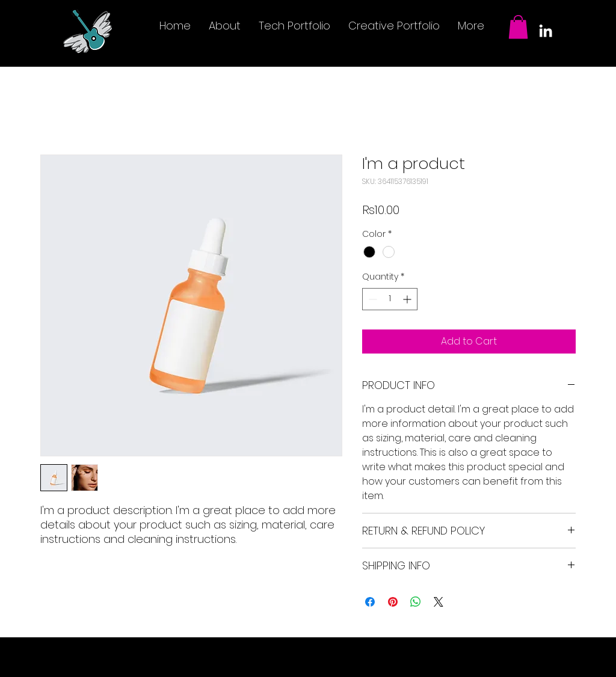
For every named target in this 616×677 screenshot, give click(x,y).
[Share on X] (439, 602)
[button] (518, 27)
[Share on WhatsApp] (416, 602)
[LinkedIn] (546, 31)
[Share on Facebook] (370, 602)
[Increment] (408, 299)
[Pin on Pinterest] (393, 602)
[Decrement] (371, 299)
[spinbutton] (390, 299)
